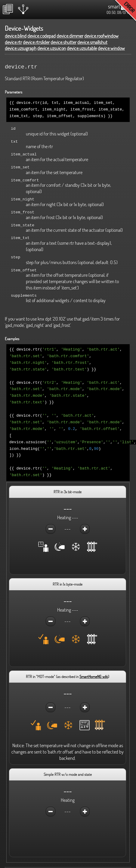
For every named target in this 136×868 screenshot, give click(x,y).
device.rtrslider (36, 42)
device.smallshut (92, 42)
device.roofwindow (101, 36)
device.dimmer (70, 36)
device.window (111, 48)
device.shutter (63, 42)
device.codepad (42, 36)
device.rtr (13, 42)
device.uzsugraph (21, 48)
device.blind (16, 36)
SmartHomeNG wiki (94, 665)
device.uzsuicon (52, 48)
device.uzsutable (82, 48)
